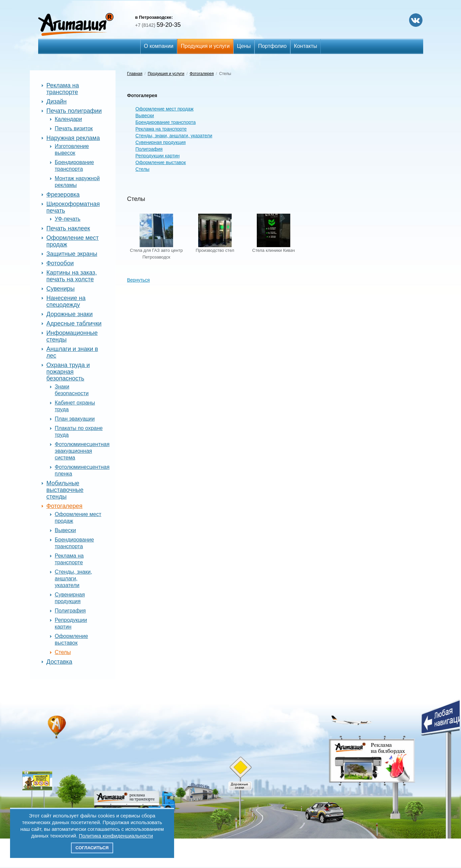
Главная (135, 74)
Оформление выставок (161, 162)
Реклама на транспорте (63, 89)
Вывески (65, 530)
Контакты (305, 46)
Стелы (63, 652)
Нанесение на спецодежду (66, 301)
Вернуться (139, 280)
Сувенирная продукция (161, 142)
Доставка (59, 662)
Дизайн (57, 101)
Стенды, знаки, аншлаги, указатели (74, 578)
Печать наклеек (68, 228)
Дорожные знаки (70, 314)
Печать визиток (74, 128)
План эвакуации (75, 419)
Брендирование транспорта (166, 122)
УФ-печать (68, 219)
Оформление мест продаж (165, 109)
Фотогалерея (65, 506)
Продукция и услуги (205, 46)
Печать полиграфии (74, 111)
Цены (244, 46)
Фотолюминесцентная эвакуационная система (82, 451)
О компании (159, 46)
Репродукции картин (158, 156)
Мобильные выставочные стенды (65, 490)
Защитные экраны (72, 254)
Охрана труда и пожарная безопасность (68, 372)
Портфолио (272, 46)
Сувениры (61, 289)
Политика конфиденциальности (116, 836)
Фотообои (60, 263)
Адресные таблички (74, 323)
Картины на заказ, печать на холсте (72, 276)
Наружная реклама (73, 138)
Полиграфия (70, 611)
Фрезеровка (63, 195)
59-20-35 (158, 25)
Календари (68, 119)
